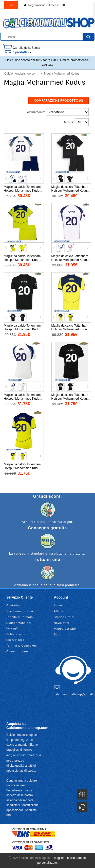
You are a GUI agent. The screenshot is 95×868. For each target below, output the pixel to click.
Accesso (54, 5)
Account (60, 605)
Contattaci (14, 605)
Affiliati (59, 611)
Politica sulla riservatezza (16, 637)
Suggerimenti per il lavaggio (20, 626)
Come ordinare (17, 651)
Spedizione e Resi (20, 611)
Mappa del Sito (65, 629)
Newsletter (62, 623)
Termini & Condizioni (22, 646)
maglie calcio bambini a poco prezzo (24, 758)
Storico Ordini (64, 617)
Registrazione (37, 5)
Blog (57, 634)
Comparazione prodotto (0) (59, 101)
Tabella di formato (20, 617)
